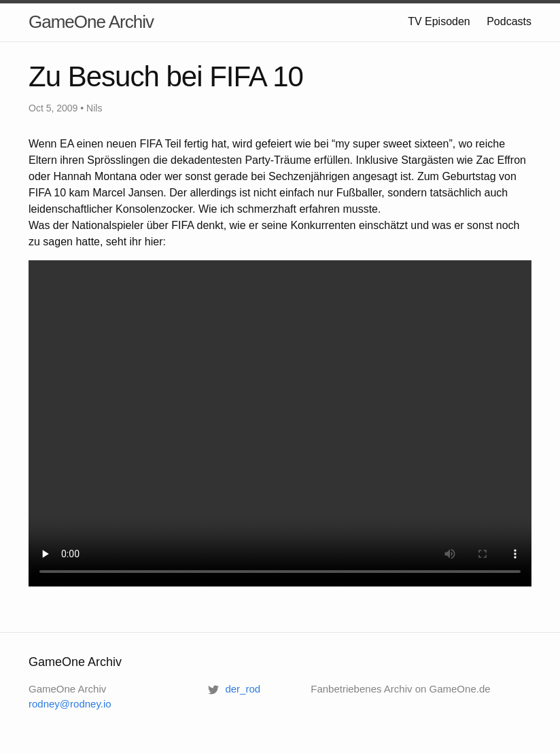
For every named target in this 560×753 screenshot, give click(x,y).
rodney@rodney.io (70, 704)
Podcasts (509, 21)
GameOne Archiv (91, 22)
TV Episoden (439, 21)
